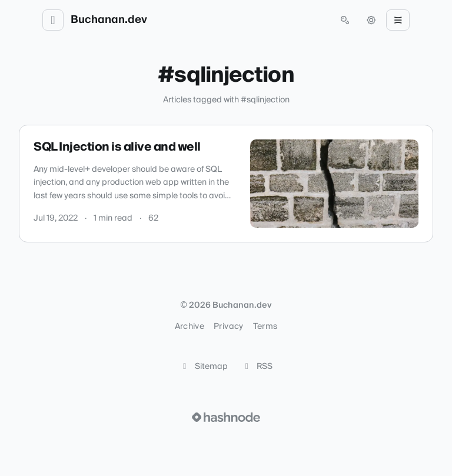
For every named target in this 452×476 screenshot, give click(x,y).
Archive (190, 327)
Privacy (228, 327)
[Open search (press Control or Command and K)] (345, 20)
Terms (265, 327)
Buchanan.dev (109, 20)
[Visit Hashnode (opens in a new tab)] (226, 417)
